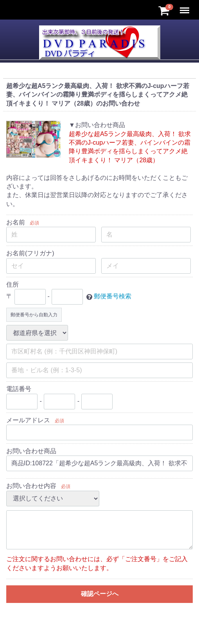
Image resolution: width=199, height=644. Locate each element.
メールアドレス (28, 420)
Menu (185, 7)
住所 (13, 284)
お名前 (16, 222)
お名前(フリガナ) (30, 253)
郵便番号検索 (113, 296)
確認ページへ (100, 594)
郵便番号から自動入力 (34, 315)
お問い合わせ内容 (31, 486)
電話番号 (19, 389)
